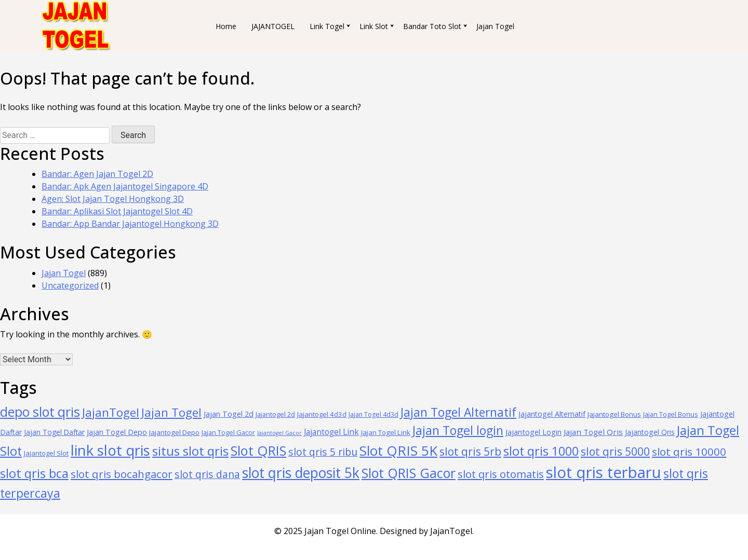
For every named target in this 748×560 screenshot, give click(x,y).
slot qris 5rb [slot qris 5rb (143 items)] (470, 451)
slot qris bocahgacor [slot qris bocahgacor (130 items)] (122, 474)
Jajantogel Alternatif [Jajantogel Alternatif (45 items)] (552, 414)
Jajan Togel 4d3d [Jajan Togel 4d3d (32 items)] (373, 414)
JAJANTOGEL (273, 26)
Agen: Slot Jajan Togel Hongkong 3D (113, 199)
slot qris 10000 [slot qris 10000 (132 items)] (689, 452)
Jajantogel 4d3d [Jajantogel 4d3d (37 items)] (322, 414)
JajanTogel (451, 531)
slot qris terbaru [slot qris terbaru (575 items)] (604, 472)
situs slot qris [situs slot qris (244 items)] (190, 451)
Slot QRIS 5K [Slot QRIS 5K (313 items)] (398, 450)
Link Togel (327, 26)
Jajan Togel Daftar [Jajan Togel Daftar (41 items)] (54, 432)
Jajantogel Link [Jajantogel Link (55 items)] (331, 432)
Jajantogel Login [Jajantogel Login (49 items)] (533, 432)
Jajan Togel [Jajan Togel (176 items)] (171, 412)
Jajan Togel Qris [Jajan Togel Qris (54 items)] (593, 432)
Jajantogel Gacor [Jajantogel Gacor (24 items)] (279, 433)
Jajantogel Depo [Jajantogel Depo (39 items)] (174, 432)
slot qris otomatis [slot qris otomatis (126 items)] (501, 474)
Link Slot (374, 26)
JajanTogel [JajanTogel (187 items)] (111, 412)
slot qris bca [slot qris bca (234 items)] (34, 473)
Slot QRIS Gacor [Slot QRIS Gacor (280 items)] (409, 473)
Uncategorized (70, 285)
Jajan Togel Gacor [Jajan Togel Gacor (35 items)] (228, 432)
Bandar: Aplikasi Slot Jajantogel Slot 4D (117, 211)
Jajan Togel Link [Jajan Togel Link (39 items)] (386, 432)
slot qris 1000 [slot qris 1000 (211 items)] (541, 451)
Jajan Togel (495, 26)
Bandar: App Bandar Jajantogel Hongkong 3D (130, 224)
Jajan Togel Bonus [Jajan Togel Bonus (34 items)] (671, 414)
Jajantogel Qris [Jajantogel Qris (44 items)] (650, 432)
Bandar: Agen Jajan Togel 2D (97, 174)
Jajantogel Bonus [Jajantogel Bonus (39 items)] (614, 414)
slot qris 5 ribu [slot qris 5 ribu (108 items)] (323, 452)
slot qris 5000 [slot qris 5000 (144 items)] (615, 451)
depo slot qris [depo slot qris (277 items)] (40, 412)
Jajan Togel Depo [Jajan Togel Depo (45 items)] (117, 432)
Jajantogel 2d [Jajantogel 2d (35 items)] (275, 414)
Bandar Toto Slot (432, 26)
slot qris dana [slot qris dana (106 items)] (207, 474)
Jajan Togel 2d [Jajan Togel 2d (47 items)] (229, 414)
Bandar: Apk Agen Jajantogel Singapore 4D (125, 186)
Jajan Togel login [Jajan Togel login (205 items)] (458, 430)
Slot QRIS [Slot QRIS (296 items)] (258, 450)
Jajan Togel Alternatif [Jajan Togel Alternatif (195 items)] (458, 412)
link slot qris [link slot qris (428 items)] (110, 450)
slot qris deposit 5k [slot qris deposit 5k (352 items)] (301, 473)
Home (226, 26)
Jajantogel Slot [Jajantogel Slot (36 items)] (46, 453)
